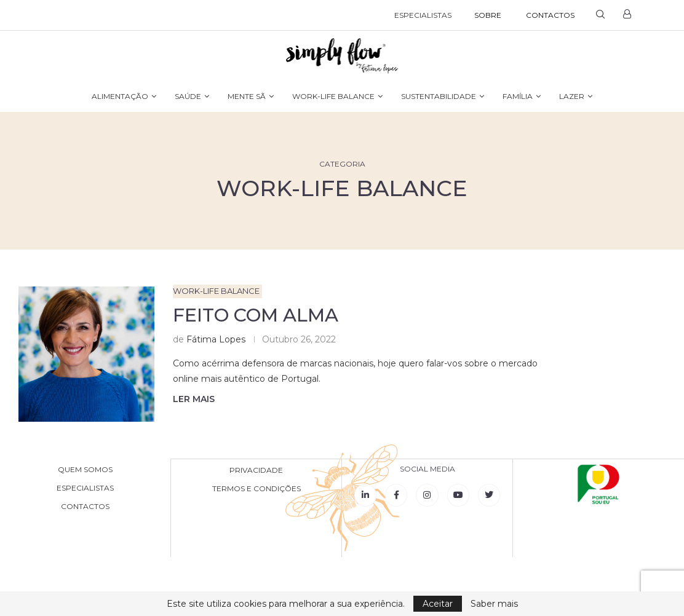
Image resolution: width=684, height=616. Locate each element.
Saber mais (494, 604)
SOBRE (488, 15)
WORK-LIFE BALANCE (333, 96)
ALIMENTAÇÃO (120, 96)
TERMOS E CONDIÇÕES (256, 488)
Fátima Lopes (216, 339)
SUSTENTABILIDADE (439, 96)
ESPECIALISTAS (423, 15)
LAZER (572, 96)
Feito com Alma (256, 315)
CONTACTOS (550, 15)
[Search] (600, 15)
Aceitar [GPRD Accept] (438, 604)
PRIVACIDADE (256, 470)
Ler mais (194, 399)
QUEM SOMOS (85, 470)
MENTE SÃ (247, 96)
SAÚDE (188, 96)
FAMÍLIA (518, 96)
